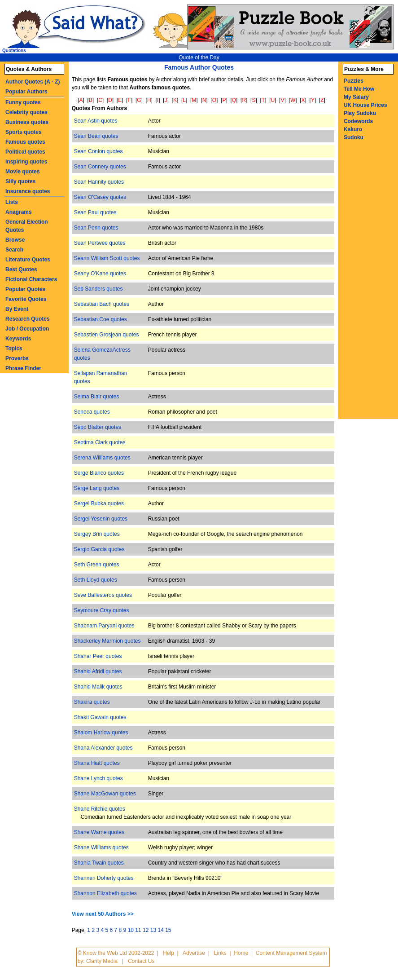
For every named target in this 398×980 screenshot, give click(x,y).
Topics (14, 349)
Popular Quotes (25, 289)
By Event (17, 309)
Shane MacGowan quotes (105, 794)
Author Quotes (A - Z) (33, 82)
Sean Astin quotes (96, 121)
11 (138, 930)
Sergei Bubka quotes (99, 503)
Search (14, 250)
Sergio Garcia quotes (99, 549)
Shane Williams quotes (101, 848)
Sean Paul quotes (95, 212)
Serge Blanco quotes (99, 473)
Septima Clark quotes (100, 442)
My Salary (356, 97)
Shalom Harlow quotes (101, 733)
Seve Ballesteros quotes (103, 595)
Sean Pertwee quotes (100, 243)
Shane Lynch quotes (98, 778)
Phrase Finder (23, 368)
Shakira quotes (92, 702)
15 (168, 930)
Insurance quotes (28, 191)
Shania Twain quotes (99, 863)
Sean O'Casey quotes (100, 197)
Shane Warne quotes (99, 832)
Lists (12, 202)
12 (146, 930)
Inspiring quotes (26, 162)
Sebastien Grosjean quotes (107, 335)
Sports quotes (24, 132)
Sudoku (354, 137)
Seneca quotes (92, 412)
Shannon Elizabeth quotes (105, 893)
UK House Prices (365, 105)
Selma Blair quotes (97, 397)
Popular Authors (26, 92)
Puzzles (354, 81)
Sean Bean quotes (96, 136)
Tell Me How (359, 89)
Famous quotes (25, 142)
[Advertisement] (370, 284)
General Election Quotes (27, 226)
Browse (15, 240)
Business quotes (27, 122)
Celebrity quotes (26, 112)
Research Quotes (28, 319)
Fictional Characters (31, 279)
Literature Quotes (28, 260)
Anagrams (19, 212)
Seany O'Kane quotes (100, 274)
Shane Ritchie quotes (100, 809)
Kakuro (353, 129)
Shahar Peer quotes (98, 656)
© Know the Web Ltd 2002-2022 (116, 953)
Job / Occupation (27, 329)
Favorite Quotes (26, 299)
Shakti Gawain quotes (100, 717)
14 (160, 930)
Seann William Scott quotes (107, 258)
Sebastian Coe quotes (101, 319)
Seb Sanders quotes (98, 289)
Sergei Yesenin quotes (101, 519)
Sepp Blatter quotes (98, 427)
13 (153, 930)
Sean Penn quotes (96, 228)
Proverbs (17, 358)
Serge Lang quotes (97, 488)
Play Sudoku (360, 113)
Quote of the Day (199, 57)
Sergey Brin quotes (97, 534)
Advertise (194, 953)
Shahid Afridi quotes (98, 671)
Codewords (358, 121)
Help (168, 953)
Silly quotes (20, 181)
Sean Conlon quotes (98, 151)
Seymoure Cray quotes (102, 610)
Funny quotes (23, 102)
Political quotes (25, 152)
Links (220, 953)
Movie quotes (23, 172)
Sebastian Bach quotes (102, 304)
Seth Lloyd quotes (96, 580)
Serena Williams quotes (102, 458)
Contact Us (141, 961)
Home (241, 953)
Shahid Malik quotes (98, 687)
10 (131, 930)
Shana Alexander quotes (103, 748)
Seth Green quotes (97, 565)
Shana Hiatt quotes (97, 763)
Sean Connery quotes (100, 167)
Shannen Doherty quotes (104, 878)
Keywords (18, 339)
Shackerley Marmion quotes (107, 641)
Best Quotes (21, 269)
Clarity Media (102, 961)
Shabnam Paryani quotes (104, 626)
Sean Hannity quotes (99, 182)
